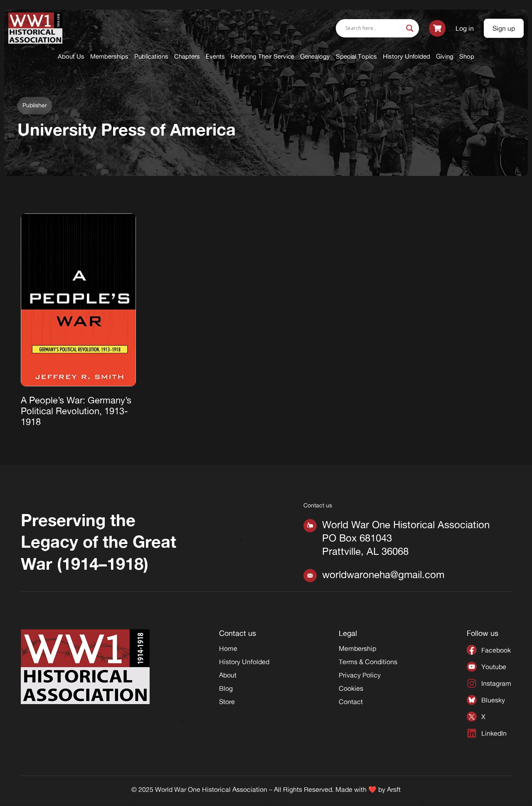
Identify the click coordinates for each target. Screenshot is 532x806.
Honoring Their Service (262, 56)
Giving (445, 56)
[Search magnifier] (410, 28)
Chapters (187, 56)
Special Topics (356, 56)
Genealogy (315, 56)
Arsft (394, 789)
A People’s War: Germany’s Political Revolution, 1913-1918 (76, 411)
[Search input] (374, 28)
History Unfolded (406, 56)
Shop (467, 56)
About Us (71, 56)
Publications (151, 56)
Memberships (109, 56)
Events (215, 56)
